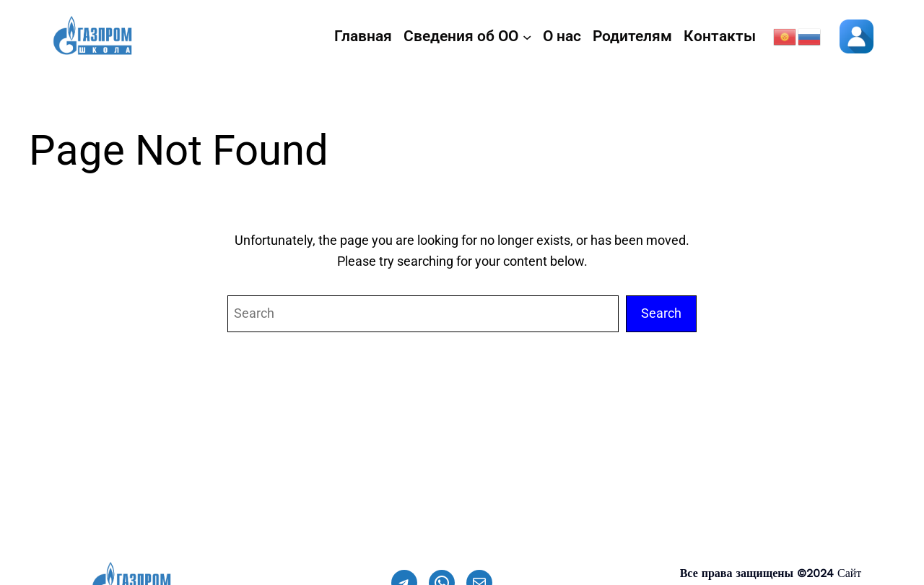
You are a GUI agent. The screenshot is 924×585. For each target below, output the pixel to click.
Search (661, 313)
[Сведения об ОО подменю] (527, 37)
